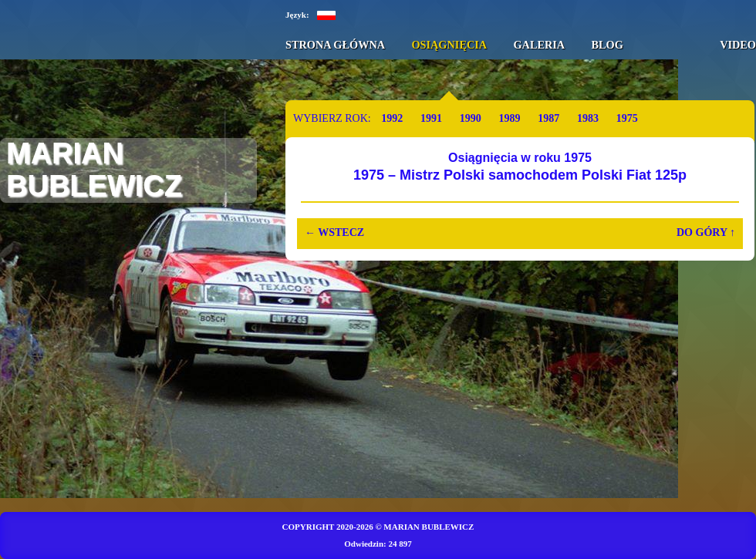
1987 (548, 118)
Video (738, 45)
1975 (627, 118)
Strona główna (335, 45)
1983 (588, 118)
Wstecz (334, 232)
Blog (607, 45)
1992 (392, 118)
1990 (471, 118)
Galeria (539, 45)
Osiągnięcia (449, 45)
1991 (431, 118)
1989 (509, 118)
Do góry (706, 232)
